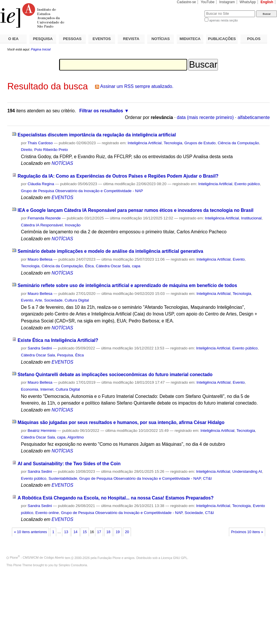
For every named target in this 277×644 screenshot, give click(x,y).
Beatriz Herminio (42, 431)
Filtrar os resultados (101, 111)
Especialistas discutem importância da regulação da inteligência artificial (97, 135)
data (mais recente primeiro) (205, 117)
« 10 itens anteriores (30, 532)
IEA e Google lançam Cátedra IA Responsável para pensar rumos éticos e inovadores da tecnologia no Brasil (136, 210)
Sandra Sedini (40, 348)
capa (136, 266)
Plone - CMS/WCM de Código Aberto (37, 558)
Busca (191, 10)
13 (66, 532)
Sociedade (53, 300)
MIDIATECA (190, 39)
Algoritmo (76, 437)
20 (127, 532)
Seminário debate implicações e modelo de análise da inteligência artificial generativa (110, 251)
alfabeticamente (254, 117)
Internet (47, 389)
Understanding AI (247, 471)
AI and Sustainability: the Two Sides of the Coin (69, 464)
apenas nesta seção (223, 20)
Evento (239, 259)
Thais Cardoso (40, 143)
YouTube (208, 2)
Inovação (73, 225)
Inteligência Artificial (144, 143)
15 (85, 532)
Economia (29, 389)
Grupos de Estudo (200, 143)
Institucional (251, 218)
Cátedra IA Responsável (42, 225)
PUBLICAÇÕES (222, 39)
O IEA (13, 39)
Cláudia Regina (41, 184)
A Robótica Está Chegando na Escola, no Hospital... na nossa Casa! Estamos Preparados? (116, 498)
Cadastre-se (186, 2)
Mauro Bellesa (40, 259)
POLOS (254, 39)
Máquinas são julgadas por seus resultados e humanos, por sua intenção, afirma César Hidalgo (121, 422)
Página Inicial (41, 49)
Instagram (227, 2)
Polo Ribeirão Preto (51, 150)
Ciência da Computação (238, 143)
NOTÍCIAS (161, 39)
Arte (39, 300)
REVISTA (131, 39)
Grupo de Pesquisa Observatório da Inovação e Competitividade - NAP (82, 191)
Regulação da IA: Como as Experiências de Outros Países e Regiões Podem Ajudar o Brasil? (118, 176)
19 (118, 532)
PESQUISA (43, 39)
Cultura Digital (77, 300)
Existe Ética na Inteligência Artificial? (58, 340)
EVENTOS (102, 39)
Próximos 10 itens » (247, 532)
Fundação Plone (109, 558)
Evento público (247, 184)
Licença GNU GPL (174, 558)
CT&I (207, 478)
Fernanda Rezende (44, 218)
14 (75, 532)
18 (108, 532)
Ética (90, 266)
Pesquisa (65, 355)
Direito (27, 150)
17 (99, 532)
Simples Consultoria (73, 565)
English (267, 2)
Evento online (47, 513)
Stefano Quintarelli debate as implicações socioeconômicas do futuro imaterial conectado (115, 375)
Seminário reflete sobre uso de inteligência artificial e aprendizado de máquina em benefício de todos (127, 285)
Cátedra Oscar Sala (113, 266)
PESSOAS (72, 39)
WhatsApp (248, 2)
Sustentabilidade (63, 478)
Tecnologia (173, 143)
